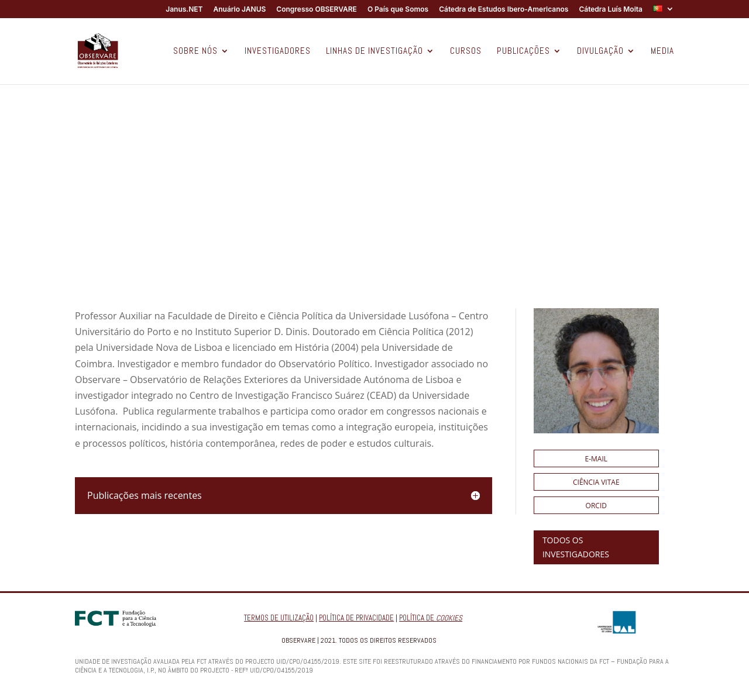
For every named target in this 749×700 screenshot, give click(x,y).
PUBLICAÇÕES (523, 51)
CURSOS (466, 51)
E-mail (597, 459)
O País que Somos (398, 10)
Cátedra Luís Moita (611, 10)
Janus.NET (184, 10)
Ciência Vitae (596, 482)
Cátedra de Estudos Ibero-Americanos (504, 10)
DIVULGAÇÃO (600, 51)
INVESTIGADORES (278, 51)
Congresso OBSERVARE (317, 10)
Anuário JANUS (239, 10)
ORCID (596, 506)
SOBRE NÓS (195, 51)
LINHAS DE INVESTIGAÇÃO (374, 51)
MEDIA (662, 51)
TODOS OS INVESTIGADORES (576, 547)
